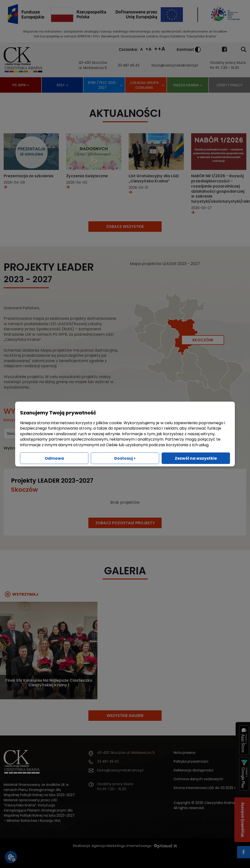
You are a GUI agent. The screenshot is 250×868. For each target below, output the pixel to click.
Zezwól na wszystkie (196, 458)
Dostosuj (125, 458)
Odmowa (54, 458)
